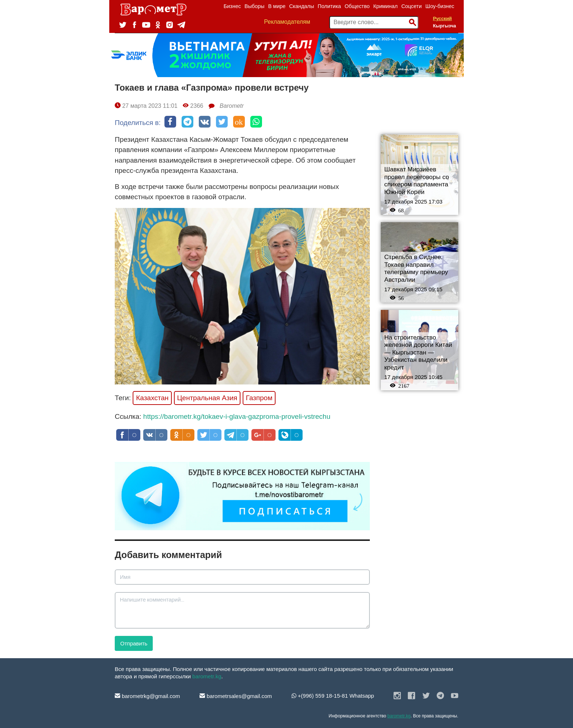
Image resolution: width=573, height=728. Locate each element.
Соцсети (411, 6)
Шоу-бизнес (440, 6)
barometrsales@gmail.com (236, 696)
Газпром (259, 398)
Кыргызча (445, 26)
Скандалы (301, 6)
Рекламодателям (287, 22)
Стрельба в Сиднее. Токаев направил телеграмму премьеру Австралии (416, 268)
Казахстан (152, 398)
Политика (329, 6)
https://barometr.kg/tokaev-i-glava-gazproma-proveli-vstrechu (237, 416)
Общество (357, 6)
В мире (277, 6)
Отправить (134, 643)
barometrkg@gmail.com (147, 696)
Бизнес (232, 6)
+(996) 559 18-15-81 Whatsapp (333, 696)
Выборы (255, 6)
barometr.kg (207, 676)
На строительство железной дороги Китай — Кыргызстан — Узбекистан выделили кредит (418, 352)
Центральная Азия (207, 398)
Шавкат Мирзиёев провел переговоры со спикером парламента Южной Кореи (417, 181)
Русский (443, 18)
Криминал (385, 6)
